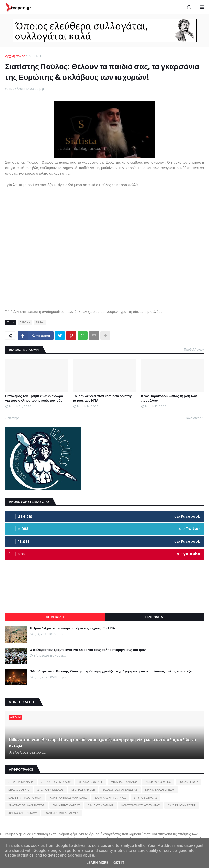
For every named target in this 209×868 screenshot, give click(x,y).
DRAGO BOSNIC (19, 790)
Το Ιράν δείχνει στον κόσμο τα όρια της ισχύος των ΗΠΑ (103, 398)
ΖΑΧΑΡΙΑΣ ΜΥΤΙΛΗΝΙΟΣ (110, 798)
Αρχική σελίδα (15, 56)
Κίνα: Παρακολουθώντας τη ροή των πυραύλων (169, 398)
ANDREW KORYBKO (158, 782)
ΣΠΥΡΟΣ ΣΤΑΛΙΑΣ (146, 798)
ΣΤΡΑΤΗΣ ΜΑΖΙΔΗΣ (21, 782)
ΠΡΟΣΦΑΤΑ (154, 617)
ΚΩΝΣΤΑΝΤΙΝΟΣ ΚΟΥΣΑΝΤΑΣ (141, 805)
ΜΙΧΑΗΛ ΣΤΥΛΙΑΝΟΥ (124, 782)
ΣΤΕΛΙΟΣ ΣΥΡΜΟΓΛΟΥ (56, 782)
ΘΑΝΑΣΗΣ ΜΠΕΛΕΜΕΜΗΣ (62, 813)
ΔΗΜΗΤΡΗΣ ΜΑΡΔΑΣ (66, 805)
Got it (119, 863)
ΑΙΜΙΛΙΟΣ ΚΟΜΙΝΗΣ (101, 805)
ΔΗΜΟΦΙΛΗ (55, 617)
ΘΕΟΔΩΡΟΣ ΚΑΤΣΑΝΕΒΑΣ (120, 790)
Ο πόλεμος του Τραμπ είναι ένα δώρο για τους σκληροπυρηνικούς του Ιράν (34, 398)
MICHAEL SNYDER (83, 790)
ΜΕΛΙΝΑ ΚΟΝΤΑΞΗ (91, 782)
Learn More (98, 863)
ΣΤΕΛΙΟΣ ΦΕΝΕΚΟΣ (50, 790)
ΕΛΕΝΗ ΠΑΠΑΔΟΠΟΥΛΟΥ (25, 798)
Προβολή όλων (194, 350)
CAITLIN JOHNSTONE (182, 805)
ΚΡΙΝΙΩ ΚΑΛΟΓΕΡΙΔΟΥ (160, 790)
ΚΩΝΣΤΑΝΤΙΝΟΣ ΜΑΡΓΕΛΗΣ (68, 798)
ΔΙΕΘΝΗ (35, 56)
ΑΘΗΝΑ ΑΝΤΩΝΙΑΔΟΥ (23, 813)
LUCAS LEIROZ (189, 782)
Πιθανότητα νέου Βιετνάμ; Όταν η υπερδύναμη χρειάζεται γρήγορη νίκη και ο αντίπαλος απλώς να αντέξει (111, 671)
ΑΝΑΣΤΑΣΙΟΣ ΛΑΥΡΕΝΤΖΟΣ (27, 805)
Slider (40, 322)
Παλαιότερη (193, 418)
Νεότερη (14, 418)
